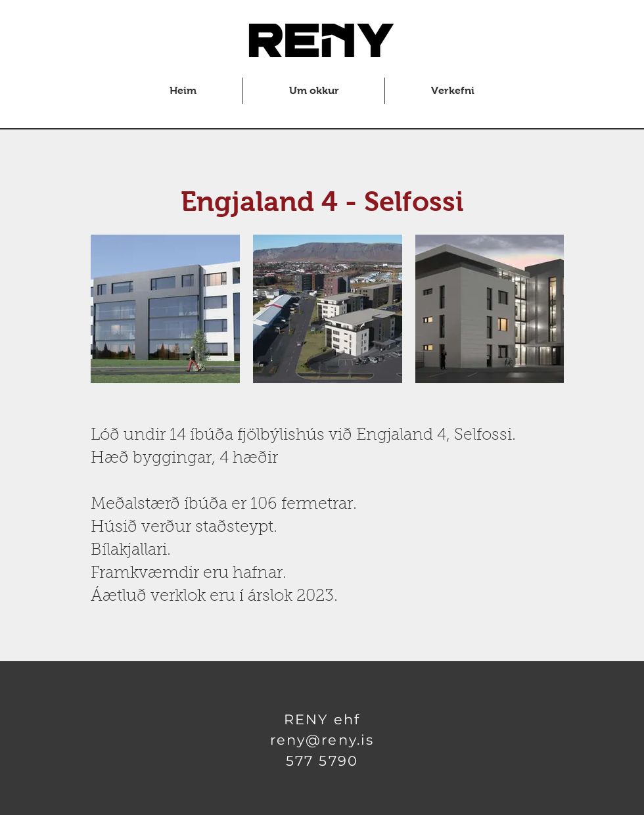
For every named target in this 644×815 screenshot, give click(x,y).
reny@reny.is (322, 740)
